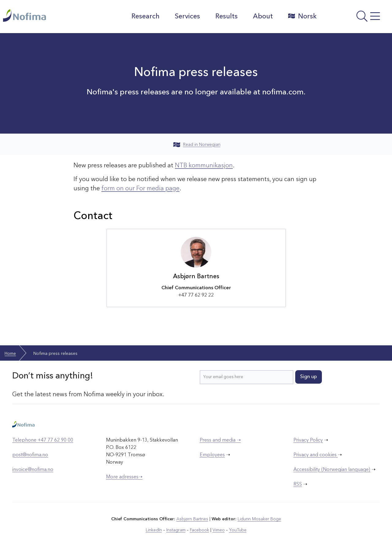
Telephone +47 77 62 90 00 (43, 440)
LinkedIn (154, 530)
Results (226, 17)
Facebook (200, 530)
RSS (298, 484)
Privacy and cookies (316, 455)
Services (187, 17)
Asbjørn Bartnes (192, 519)
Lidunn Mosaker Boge (259, 519)
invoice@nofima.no (33, 470)
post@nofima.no (30, 455)
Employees (212, 455)
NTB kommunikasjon (204, 166)
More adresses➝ (124, 477)
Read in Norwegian (197, 145)
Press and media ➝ (220, 440)
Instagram (176, 530)
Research (145, 17)
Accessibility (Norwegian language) (332, 470)
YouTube (238, 530)
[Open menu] (356, 18)
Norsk (302, 16)
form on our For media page (140, 189)
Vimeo (219, 530)
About (263, 17)
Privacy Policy (308, 440)
